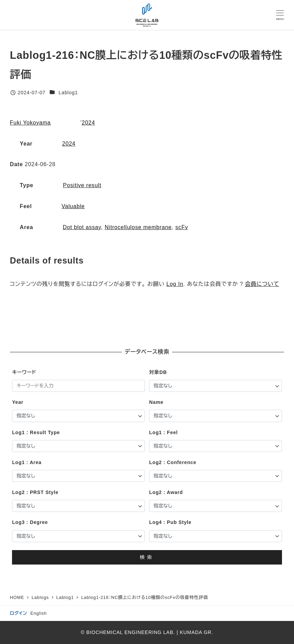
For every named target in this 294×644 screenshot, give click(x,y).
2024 (88, 123)
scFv (182, 227)
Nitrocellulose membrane (138, 227)
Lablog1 (68, 93)
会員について (262, 284)
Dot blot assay (82, 227)
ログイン (19, 613)
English (39, 613)
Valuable (73, 206)
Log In (175, 284)
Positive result (82, 185)
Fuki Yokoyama (30, 123)
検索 (147, 557)
